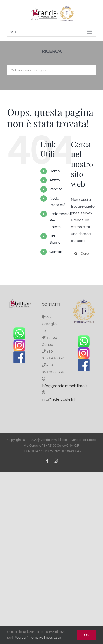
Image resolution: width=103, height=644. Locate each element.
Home (55, 171)
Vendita (56, 189)
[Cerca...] (83, 254)
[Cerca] (76, 254)
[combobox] (51, 70)
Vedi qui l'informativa (29, 638)
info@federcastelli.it (59, 399)
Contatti (56, 252)
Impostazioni (54, 638)
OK (87, 635)
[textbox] (51, 70)
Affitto (55, 180)
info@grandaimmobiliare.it (65, 386)
